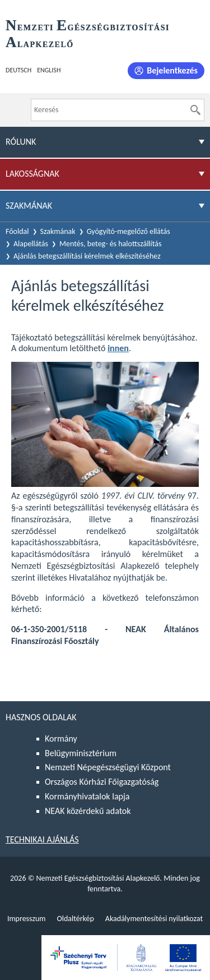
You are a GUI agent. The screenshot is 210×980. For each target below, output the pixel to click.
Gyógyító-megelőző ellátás (129, 231)
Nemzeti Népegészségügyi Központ (108, 767)
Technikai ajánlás (42, 839)
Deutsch (18, 70)
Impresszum (27, 919)
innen (118, 348)
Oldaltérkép (75, 919)
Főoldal (17, 231)
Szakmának (58, 231)
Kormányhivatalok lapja (87, 796)
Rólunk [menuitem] (21, 142)
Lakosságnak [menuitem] (32, 174)
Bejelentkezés (172, 70)
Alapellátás (31, 244)
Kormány (61, 739)
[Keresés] (195, 110)
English (49, 70)
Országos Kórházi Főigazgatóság (102, 782)
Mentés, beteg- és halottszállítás (110, 244)
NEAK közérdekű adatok (88, 811)
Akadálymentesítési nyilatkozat (154, 919)
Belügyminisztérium (81, 753)
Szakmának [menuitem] (29, 206)
